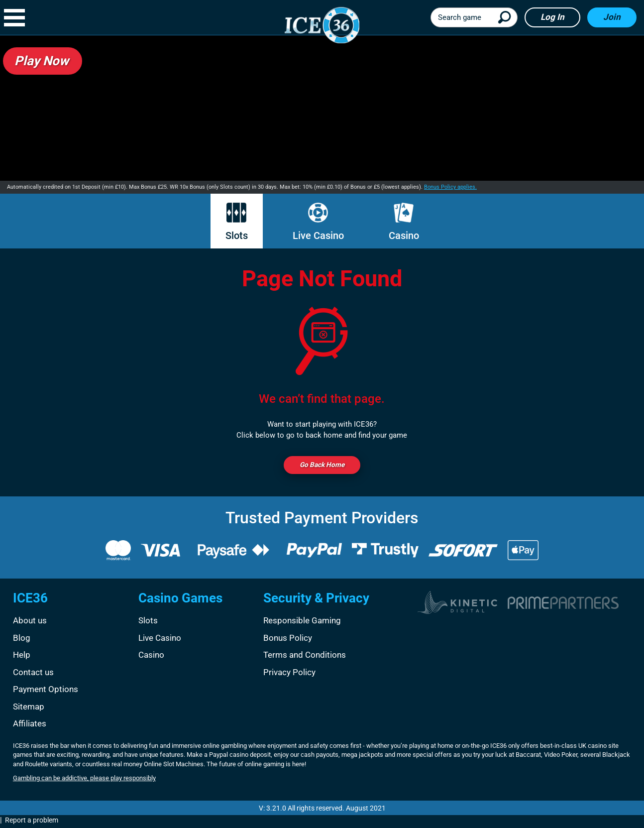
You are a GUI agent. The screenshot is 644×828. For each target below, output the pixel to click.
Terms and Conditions (305, 657)
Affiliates (30, 725)
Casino (404, 222)
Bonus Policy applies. (450, 187)
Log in (552, 17)
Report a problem (32, 822)
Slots (237, 222)
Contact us (33, 674)
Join (612, 17)
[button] (19, 18)
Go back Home (322, 466)
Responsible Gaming (302, 622)
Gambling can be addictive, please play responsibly (84, 780)
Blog (22, 639)
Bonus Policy (288, 639)
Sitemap (29, 709)
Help (22, 657)
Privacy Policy (289, 674)
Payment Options (46, 691)
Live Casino (318, 222)
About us (30, 622)
